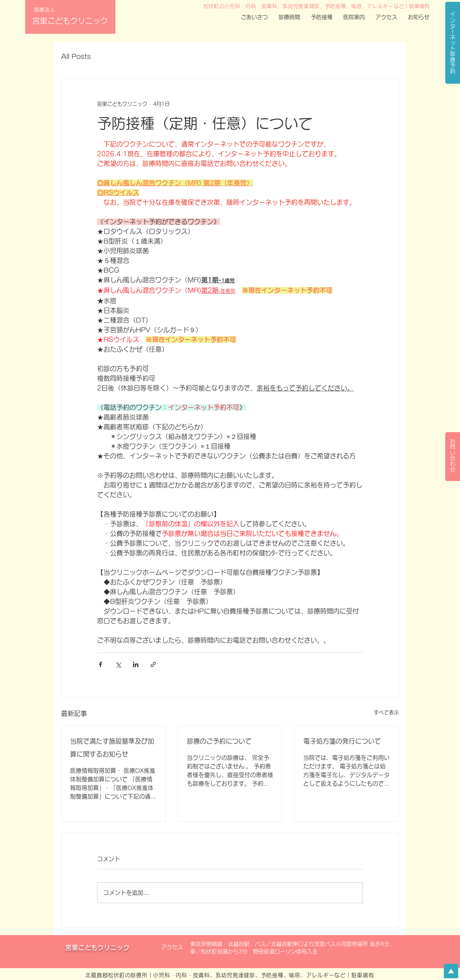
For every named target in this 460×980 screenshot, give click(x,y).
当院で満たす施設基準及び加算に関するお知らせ (112, 748)
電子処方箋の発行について (342, 741)
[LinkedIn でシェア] (136, 664)
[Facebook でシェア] (100, 664)
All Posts (76, 56)
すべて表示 (386, 712)
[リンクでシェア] (153, 664)
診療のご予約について (219, 741)
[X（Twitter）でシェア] (118, 664)
